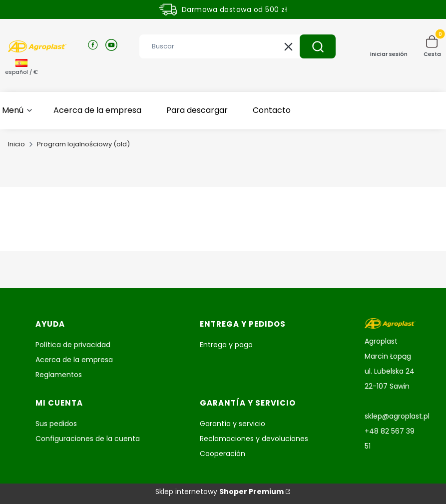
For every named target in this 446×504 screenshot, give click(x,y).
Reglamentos (59, 375)
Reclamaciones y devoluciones (254, 439)
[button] (318, 46)
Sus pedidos (56, 424)
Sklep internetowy (220, 492)
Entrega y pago (226, 345)
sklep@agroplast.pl (397, 416)
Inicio (16, 144)
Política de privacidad (73, 345)
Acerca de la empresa (74, 360)
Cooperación (223, 454)
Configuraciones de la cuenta (88, 439)
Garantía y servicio (232, 424)
